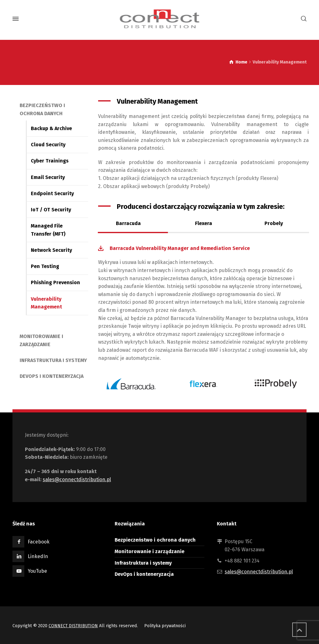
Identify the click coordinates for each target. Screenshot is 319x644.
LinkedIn (38, 556)
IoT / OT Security (51, 210)
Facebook (39, 542)
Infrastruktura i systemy (53, 360)
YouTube (37, 571)
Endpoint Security (52, 193)
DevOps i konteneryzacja (52, 376)
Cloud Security (48, 145)
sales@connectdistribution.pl (77, 479)
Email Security (48, 177)
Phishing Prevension (55, 282)
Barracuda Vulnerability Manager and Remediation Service (180, 248)
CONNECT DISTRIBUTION (73, 626)
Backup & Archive (51, 128)
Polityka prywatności (165, 626)
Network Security (51, 250)
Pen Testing (45, 266)
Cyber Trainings (50, 161)
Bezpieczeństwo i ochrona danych (155, 540)
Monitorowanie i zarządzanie (150, 551)
